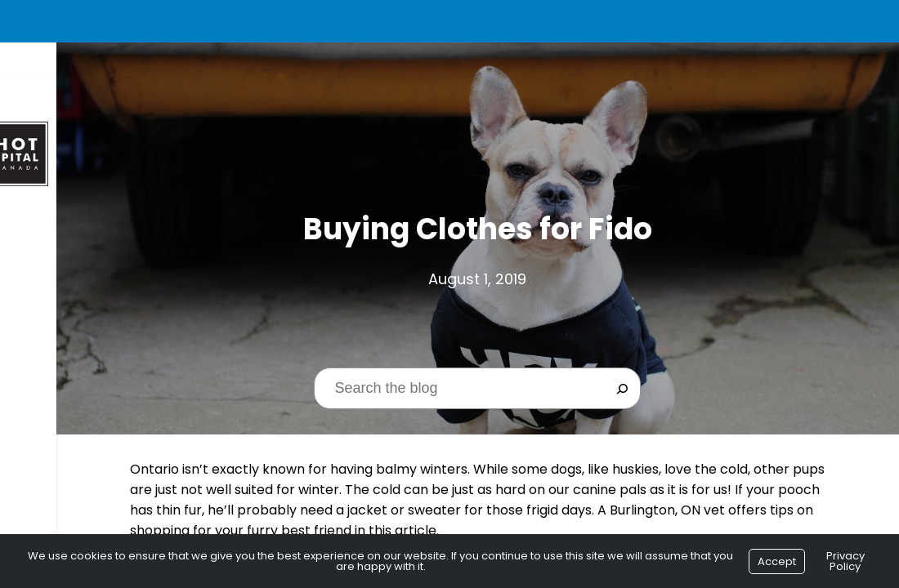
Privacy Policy (845, 561)
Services (43, 354)
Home (33, 233)
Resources (51, 384)
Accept (777, 561)
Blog (32, 414)
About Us (46, 263)
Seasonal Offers (69, 294)
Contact (47, 445)
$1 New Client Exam (75, 324)
